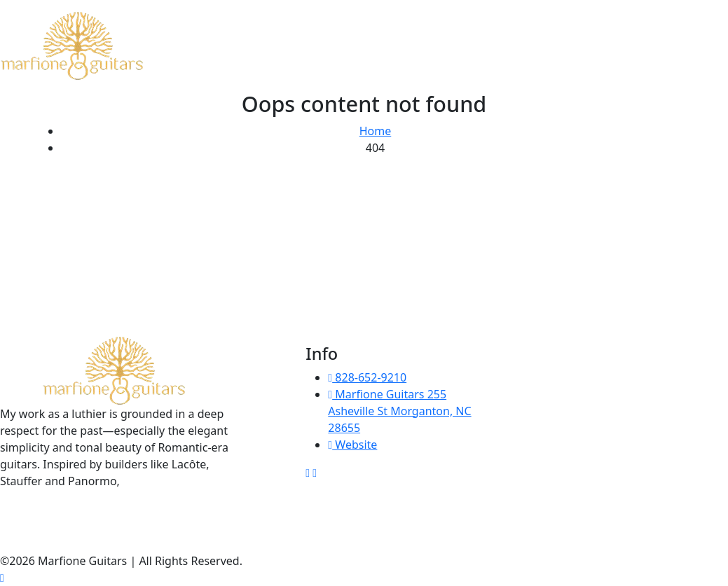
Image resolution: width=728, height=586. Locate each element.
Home (376, 131)
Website (352, 445)
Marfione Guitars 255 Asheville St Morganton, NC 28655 (399, 411)
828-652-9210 (367, 377)
